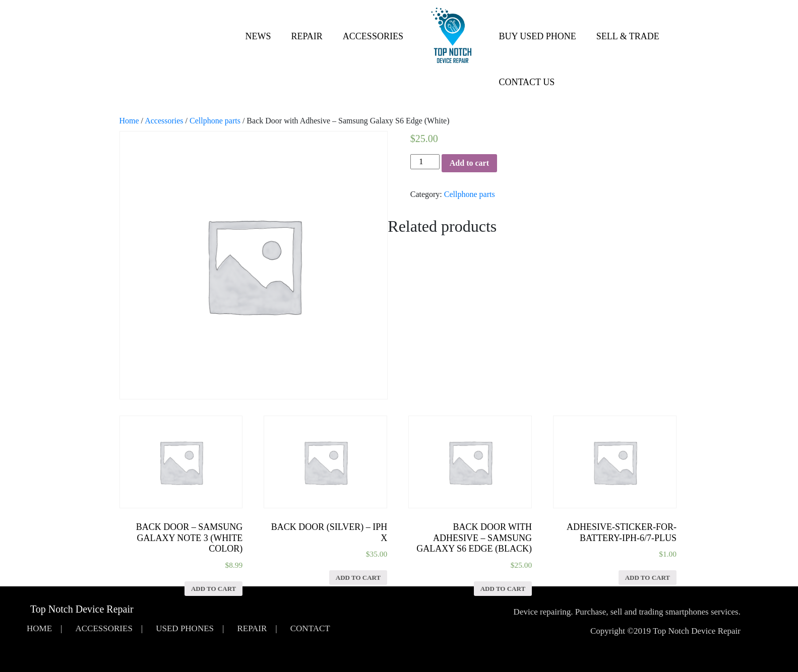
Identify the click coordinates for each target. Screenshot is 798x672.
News (258, 36)
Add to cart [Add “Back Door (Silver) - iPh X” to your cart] (358, 578)
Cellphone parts (215, 121)
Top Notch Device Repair (82, 609)
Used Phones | (190, 628)
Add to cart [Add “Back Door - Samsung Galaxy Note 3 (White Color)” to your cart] (213, 589)
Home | (44, 628)
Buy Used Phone (538, 36)
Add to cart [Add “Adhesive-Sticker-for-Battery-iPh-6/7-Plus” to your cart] (648, 578)
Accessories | (109, 628)
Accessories (373, 36)
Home (129, 121)
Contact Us (527, 82)
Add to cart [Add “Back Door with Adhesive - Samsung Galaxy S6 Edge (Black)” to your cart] (503, 589)
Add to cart (469, 163)
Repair (307, 36)
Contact (310, 628)
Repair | (257, 628)
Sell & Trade (628, 36)
